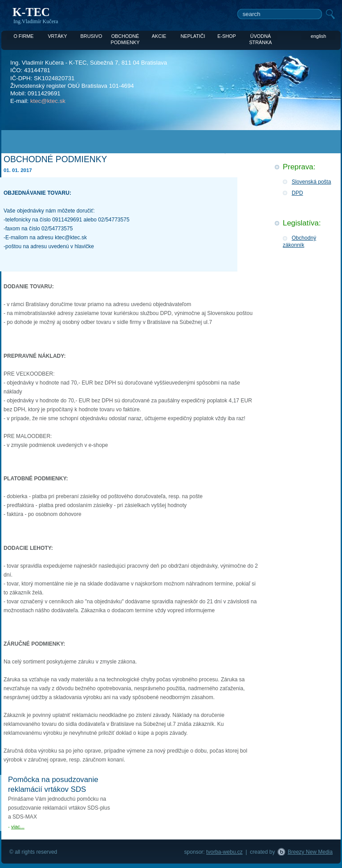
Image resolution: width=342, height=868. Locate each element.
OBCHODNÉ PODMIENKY (125, 37)
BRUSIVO (92, 36)
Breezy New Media (310, 852)
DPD (297, 193)
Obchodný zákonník (299, 242)
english (318, 36)
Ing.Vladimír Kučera (36, 21)
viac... (18, 827)
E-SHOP (227, 36)
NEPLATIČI (193, 36)
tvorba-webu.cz (224, 852)
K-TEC (31, 12)
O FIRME (23, 36)
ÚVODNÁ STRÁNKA (260, 37)
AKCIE (159, 36)
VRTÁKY (57, 36)
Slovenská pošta (311, 182)
